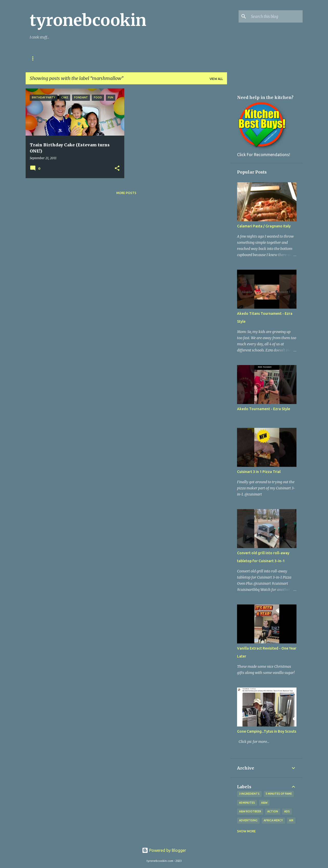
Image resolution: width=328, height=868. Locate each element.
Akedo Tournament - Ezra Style (264, 409)
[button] (117, 169)
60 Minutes (247, 803)
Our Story (39, 58)
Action (273, 811)
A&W (264, 803)
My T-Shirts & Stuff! (120, 58)
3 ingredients (249, 794)
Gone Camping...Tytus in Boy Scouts (267, 731)
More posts (126, 193)
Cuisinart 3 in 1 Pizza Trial (259, 472)
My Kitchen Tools (75, 58)
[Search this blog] (276, 16)
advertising (248, 820)
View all (216, 79)
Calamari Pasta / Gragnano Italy (264, 226)
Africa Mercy (273, 820)
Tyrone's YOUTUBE (165, 58)
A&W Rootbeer (250, 811)
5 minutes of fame (279, 794)
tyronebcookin (88, 20)
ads (287, 811)
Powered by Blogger (164, 850)
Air (291, 820)
